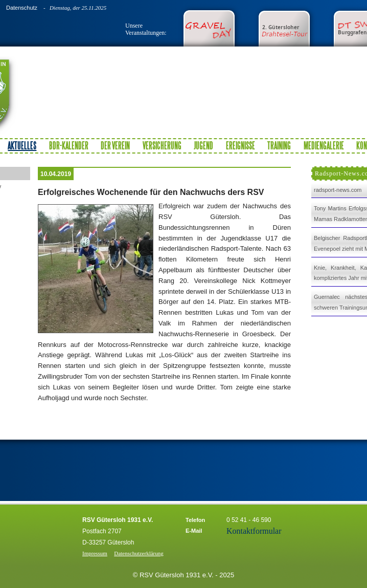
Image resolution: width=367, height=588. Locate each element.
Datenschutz (22, 8)
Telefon (195, 520)
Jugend (203, 145)
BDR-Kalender (69, 145)
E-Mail (194, 531)
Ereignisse (240, 145)
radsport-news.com (338, 190)
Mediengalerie (324, 145)
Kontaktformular (254, 531)
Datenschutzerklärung (139, 553)
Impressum (95, 553)
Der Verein (115, 145)
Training (279, 145)
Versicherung (162, 145)
